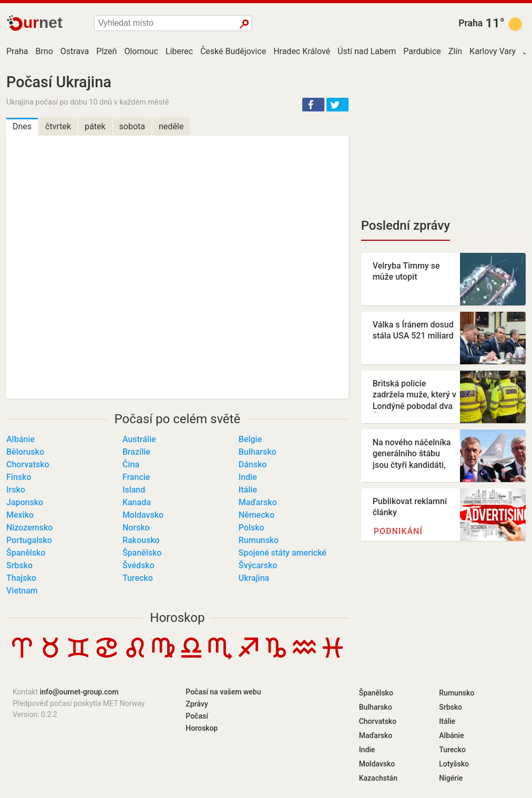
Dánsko (253, 464)
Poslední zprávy (406, 226)
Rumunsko (259, 540)
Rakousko (141, 540)
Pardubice (422, 51)
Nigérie (451, 778)
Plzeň (106, 51)
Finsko (19, 477)
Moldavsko (143, 515)
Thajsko (21, 578)
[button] (313, 105)
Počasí (197, 716)
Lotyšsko (454, 764)
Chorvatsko (28, 464)
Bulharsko (258, 452)
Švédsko (139, 565)
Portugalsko (29, 540)
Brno (44, 51)
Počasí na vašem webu (223, 692)
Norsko (136, 528)
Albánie (21, 439)
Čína (131, 464)
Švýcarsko (258, 565)
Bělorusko (25, 452)
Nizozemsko (29, 528)
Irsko (16, 490)
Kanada (137, 502)
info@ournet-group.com (79, 692)
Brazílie (136, 452)
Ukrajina (254, 578)
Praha (470, 23)
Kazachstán (378, 778)
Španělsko (26, 553)
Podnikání (398, 531)
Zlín (455, 51)
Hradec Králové (302, 51)
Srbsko (19, 565)
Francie (136, 477)
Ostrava (75, 51)
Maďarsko (258, 502)
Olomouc (141, 51)
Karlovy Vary (493, 51)
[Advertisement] (443, 139)
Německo (257, 515)
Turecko (138, 578)
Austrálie (139, 439)
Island (134, 490)
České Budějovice (233, 51)
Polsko (252, 528)
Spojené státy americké (283, 553)
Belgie (250, 439)
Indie (248, 477)
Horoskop (177, 618)
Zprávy (197, 704)
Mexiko (20, 515)
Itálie (248, 490)
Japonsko (25, 502)
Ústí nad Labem (367, 51)
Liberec (179, 51)
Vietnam (22, 591)
